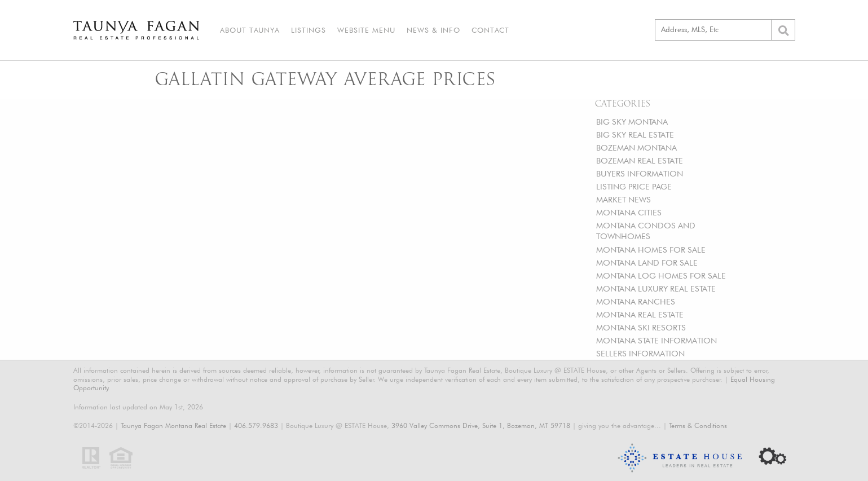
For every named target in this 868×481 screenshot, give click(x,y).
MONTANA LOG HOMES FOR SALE (661, 275)
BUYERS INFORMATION (640, 173)
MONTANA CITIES (629, 212)
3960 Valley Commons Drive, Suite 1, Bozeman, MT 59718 (481, 425)
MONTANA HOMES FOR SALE (651, 250)
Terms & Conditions (698, 425)
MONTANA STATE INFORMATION (656, 340)
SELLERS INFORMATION (640, 353)
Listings (309, 30)
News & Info (433, 30)
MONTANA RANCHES (636, 301)
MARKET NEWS (624, 199)
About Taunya (250, 30)
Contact (490, 30)
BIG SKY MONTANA (632, 122)
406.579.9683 (256, 425)
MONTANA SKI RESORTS (641, 327)
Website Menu (366, 30)
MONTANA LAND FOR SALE (647, 262)
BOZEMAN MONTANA (636, 147)
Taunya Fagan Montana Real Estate (173, 425)
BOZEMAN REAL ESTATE (640, 160)
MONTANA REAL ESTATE (640, 314)
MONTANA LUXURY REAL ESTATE (656, 288)
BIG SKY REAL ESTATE (635, 134)
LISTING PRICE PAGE (634, 186)
